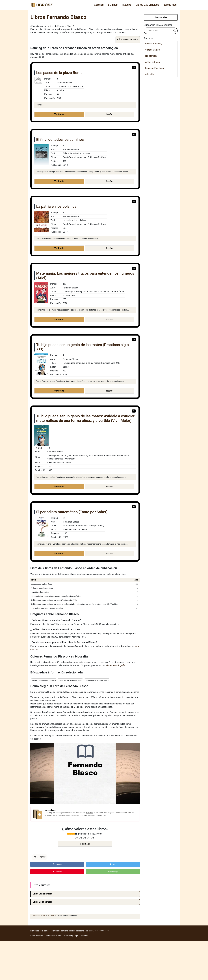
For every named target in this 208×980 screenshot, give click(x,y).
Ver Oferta (59, 114)
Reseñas (127, 5)
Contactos (84, 936)
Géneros (113, 5)
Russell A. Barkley (154, 44)
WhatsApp (113, 872)
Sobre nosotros (37, 936)
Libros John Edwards (42, 894)
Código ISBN (170, 5)
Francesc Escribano (154, 68)
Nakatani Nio (151, 56)
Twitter (113, 864)
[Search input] (160, 31)
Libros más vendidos (147, 5)
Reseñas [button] (110, 114)
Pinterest (57, 872)
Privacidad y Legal (71, 936)
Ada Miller (150, 74)
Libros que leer (161, 17)
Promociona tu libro (53, 936)
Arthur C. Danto (152, 62)
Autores (99, 5)
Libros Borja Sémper (42, 902)
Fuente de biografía (116, 665)
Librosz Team (50, 810)
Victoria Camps (152, 50)
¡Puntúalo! (85, 844)
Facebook (57, 864)
